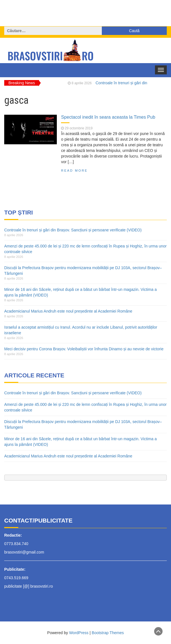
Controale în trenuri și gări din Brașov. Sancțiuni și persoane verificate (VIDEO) (73, 230)
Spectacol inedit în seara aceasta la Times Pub (108, 117)
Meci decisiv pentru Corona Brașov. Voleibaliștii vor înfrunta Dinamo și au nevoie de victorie (84, 349)
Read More (74, 171)
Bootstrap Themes (108, 633)
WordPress (79, 633)
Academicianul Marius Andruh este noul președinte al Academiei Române (68, 311)
